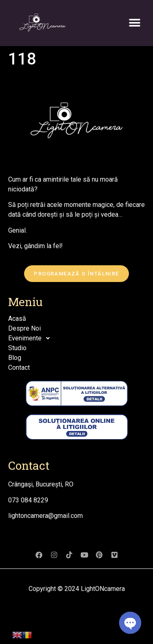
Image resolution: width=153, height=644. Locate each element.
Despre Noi (24, 328)
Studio (17, 348)
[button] (135, 23)
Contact (19, 368)
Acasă (17, 319)
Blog (15, 358)
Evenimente (31, 338)
